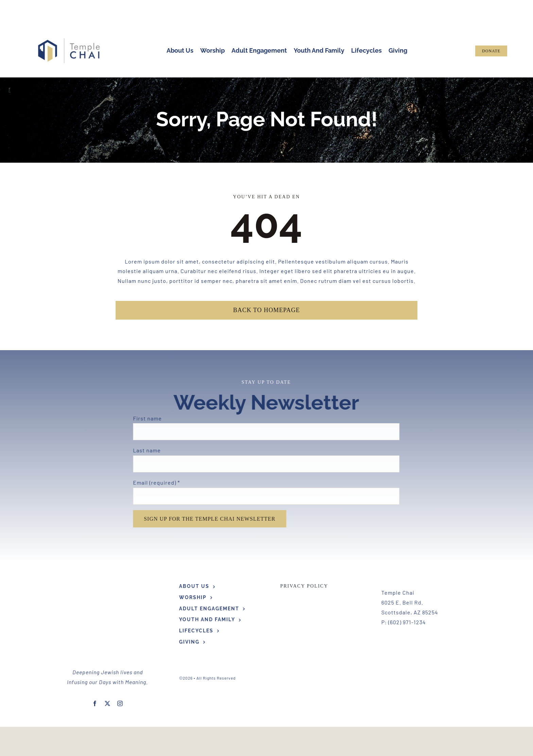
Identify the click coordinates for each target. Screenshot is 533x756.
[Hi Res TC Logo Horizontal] (69, 41)
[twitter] (108, 645)
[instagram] (120, 645)
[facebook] (95, 645)
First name (144, 418)
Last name (143, 450)
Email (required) (153, 482)
